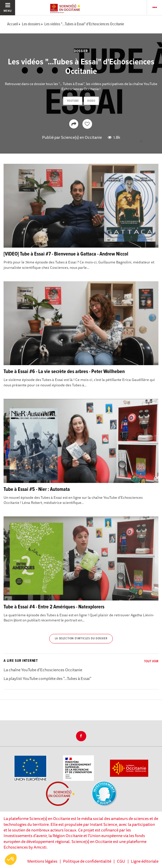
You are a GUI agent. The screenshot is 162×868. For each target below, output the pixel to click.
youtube (73, 101)
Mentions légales (42, 861)
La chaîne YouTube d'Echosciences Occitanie (43, 670)
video (91, 101)
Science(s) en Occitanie (81, 137)
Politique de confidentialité (87, 861)
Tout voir (151, 661)
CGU (121, 861)
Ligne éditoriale (145, 861)
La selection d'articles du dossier (81, 639)
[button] (11, 859)
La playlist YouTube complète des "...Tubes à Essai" (47, 678)
